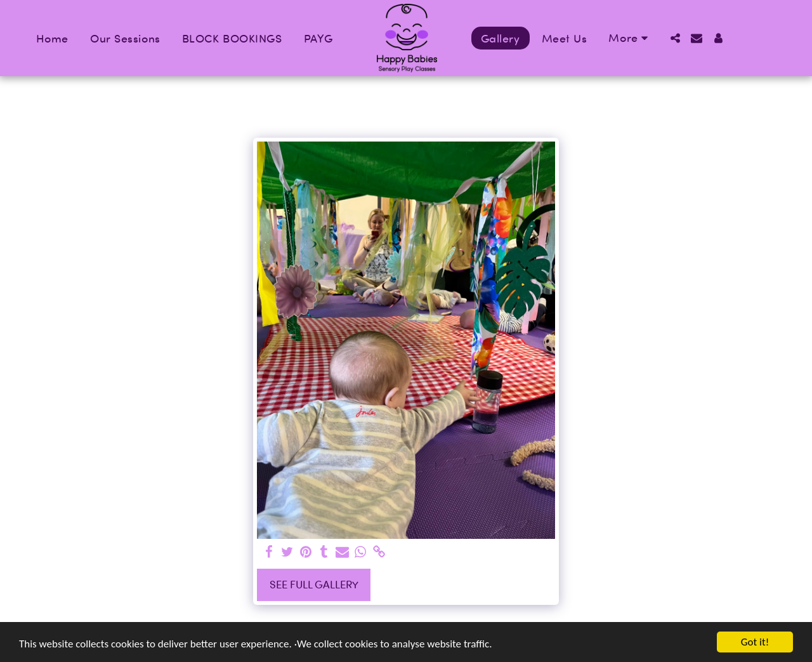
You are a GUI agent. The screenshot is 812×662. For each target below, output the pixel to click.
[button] (675, 38)
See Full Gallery (314, 584)
